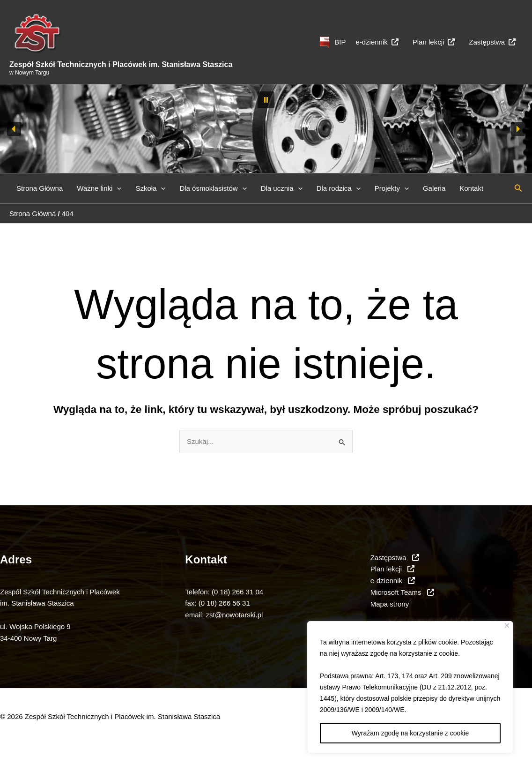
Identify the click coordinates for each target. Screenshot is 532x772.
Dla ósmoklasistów (213, 188)
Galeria (434, 188)
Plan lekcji (434, 42)
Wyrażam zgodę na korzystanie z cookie (410, 733)
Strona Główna (40, 188)
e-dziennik (377, 42)
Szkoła (150, 188)
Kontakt (471, 188)
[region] (410, 687)
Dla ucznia (282, 188)
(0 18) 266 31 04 (237, 592)
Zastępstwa (492, 42)
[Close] (507, 626)
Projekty (392, 188)
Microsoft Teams (402, 592)
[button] (266, 100)
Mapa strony (390, 604)
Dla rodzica (339, 188)
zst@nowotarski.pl (235, 615)
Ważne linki (99, 188)
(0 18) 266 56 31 (224, 603)
